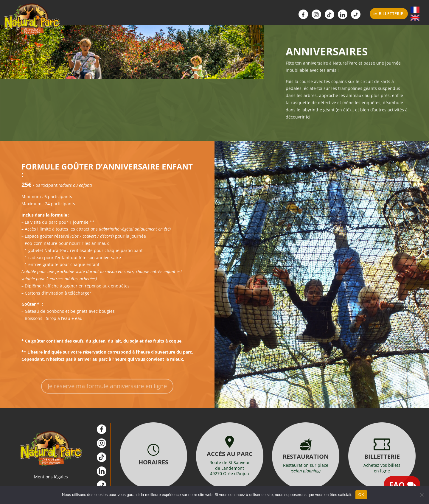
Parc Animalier (97, 16)
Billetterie (391, 14)
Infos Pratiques (179, 16)
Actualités (261, 16)
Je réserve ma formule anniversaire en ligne (107, 392)
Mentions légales (51, 477)
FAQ (397, 485)
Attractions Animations (137, 16)
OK (361, 495)
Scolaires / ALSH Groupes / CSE (220, 16)
